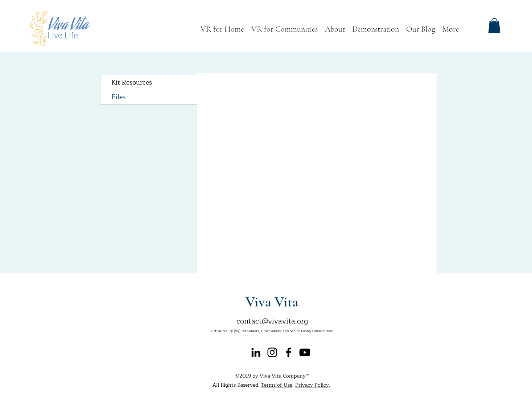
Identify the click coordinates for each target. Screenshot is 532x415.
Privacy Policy (312, 385)
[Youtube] (305, 352)
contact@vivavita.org (272, 321)
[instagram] (272, 352)
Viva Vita (272, 302)
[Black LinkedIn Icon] (256, 352)
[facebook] (288, 352)
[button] (494, 26)
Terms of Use (277, 385)
